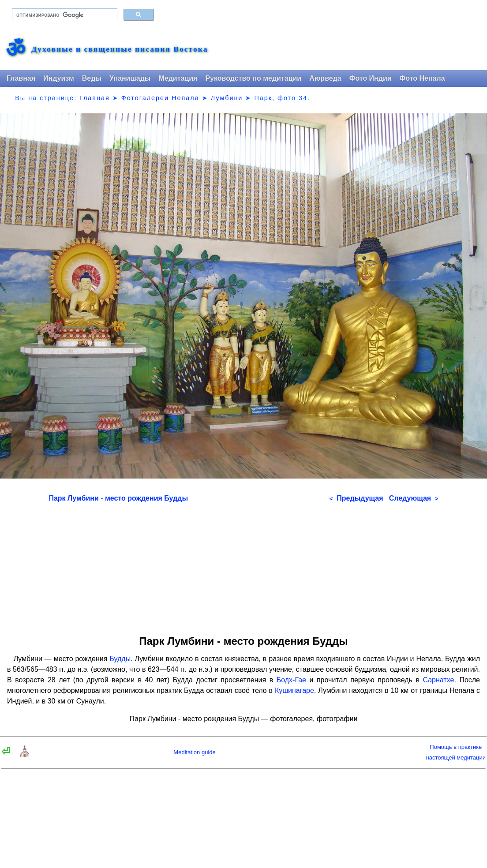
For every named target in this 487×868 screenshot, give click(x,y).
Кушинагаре (294, 690)
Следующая (414, 498)
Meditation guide (194, 752)
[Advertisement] (244, 566)
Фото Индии (371, 78)
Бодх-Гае (291, 680)
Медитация (178, 78)
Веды (92, 78)
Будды (120, 659)
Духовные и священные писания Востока (120, 49)
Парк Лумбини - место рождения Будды (118, 498)
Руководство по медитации (253, 78)
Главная (21, 78)
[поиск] (64, 15)
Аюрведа (325, 78)
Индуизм (59, 78)
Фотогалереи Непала (160, 98)
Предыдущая (356, 498)
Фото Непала (422, 78)
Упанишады (130, 78)
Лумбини (227, 98)
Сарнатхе (438, 680)
